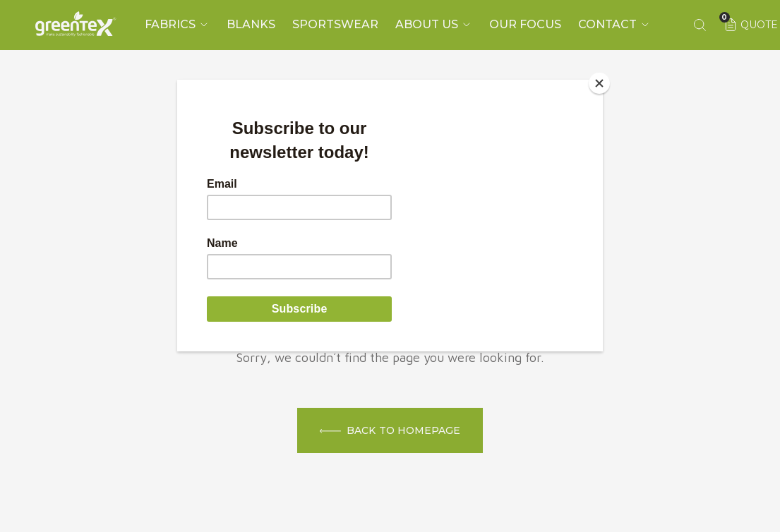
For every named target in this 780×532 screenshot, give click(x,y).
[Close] (599, 83)
